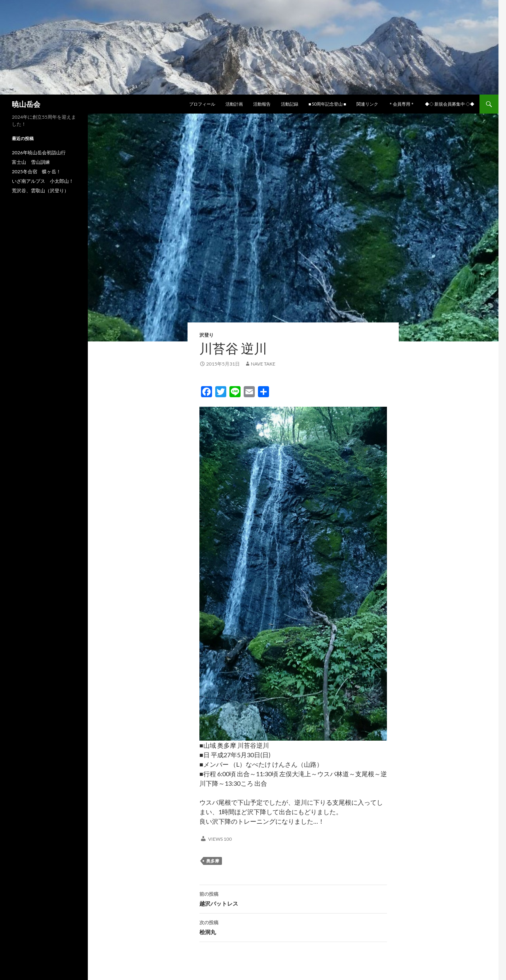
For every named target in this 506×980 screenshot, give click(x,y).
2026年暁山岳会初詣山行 (39, 153)
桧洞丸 (293, 927)
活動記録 (290, 104)
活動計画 (234, 104)
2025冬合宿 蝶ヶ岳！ (36, 172)
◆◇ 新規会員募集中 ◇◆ (450, 104)
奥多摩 (213, 861)
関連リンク (367, 104)
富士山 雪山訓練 (31, 162)
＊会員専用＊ (402, 104)
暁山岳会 (26, 104)
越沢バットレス (293, 898)
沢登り (207, 335)
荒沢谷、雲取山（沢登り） (40, 191)
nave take (263, 364)
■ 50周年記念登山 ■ (327, 104)
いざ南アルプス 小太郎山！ (43, 181)
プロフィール (202, 104)
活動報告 (262, 104)
